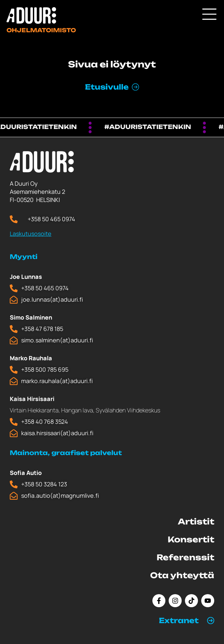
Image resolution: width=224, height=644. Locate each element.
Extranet (179, 620)
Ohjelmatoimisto (41, 30)
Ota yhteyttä (182, 575)
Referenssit (185, 557)
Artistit (196, 522)
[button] (187, 621)
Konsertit (191, 539)
